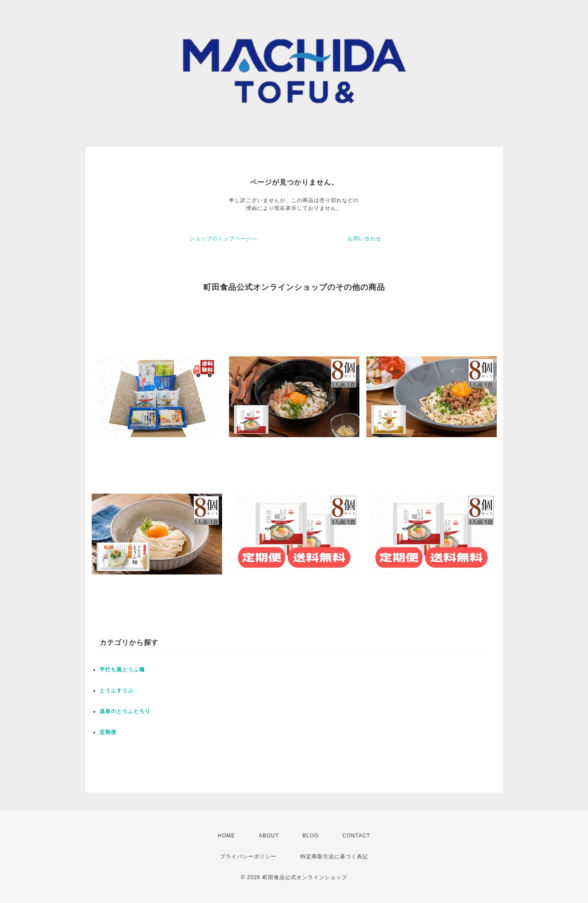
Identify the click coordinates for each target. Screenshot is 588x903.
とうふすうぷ (116, 691)
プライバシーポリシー (248, 857)
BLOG (311, 836)
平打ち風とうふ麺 (122, 670)
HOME (226, 836)
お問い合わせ (365, 239)
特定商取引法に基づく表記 (334, 857)
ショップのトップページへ (223, 239)
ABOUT (269, 836)
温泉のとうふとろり (125, 711)
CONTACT (356, 836)
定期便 (108, 732)
